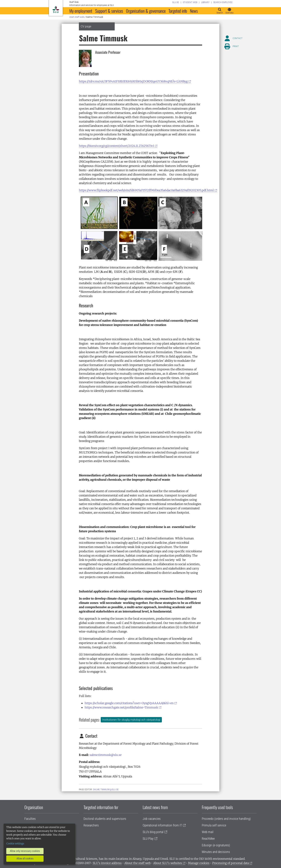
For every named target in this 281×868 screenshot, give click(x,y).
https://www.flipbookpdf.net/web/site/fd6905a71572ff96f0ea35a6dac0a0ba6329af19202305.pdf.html (146, 190)
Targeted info (178, 11)
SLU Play (148, 839)
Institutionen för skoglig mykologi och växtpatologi (131, 720)
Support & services (109, 11)
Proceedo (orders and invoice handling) (226, 819)
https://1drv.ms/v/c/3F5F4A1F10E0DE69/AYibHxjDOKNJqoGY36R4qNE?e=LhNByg (133, 81)
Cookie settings (15, 843)
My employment (81, 11)
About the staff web (137, 863)
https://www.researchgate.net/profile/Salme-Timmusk (121, 707)
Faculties (30, 819)
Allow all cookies (25, 859)
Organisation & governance (146, 11)
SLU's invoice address (107, 863)
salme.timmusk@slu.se (106, 755)
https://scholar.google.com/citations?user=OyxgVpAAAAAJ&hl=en (129, 703)
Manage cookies (199, 863)
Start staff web (77, 17)
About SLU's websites (168, 863)
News (194, 11)
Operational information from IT (162, 825)
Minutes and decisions (216, 852)
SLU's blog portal (153, 832)
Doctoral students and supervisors (105, 819)
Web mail (208, 832)
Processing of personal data (231, 863)
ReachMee (208, 839)
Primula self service (214, 825)
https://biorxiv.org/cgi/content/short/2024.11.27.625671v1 (116, 146)
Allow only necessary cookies (25, 851)
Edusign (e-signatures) (216, 845)
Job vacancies (152, 819)
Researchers (91, 825)
